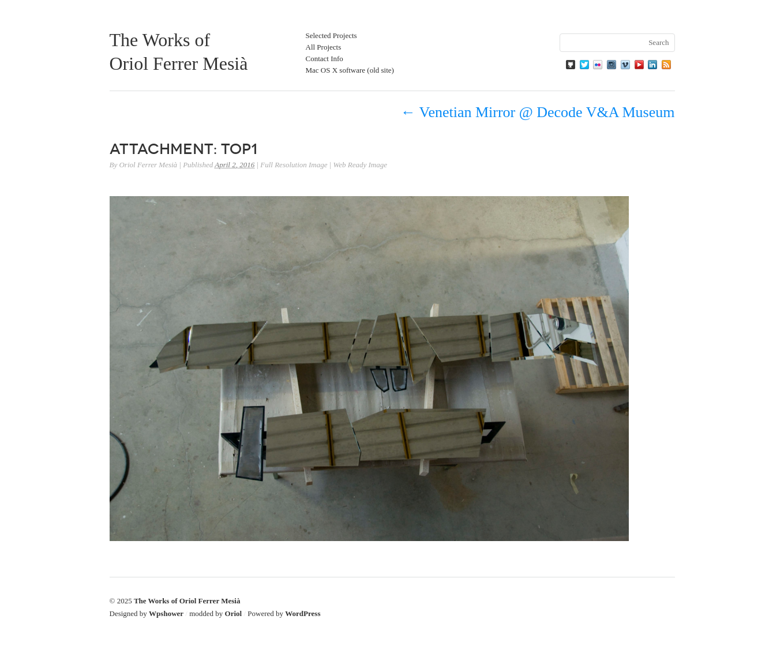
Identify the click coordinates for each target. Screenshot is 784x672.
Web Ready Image (360, 165)
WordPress (303, 613)
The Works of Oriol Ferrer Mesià (187, 601)
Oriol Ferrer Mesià (148, 165)
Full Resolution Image (294, 165)
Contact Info (325, 59)
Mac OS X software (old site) (350, 70)
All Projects (324, 47)
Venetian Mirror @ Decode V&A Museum (537, 112)
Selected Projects (331, 35)
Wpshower (166, 613)
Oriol (234, 613)
